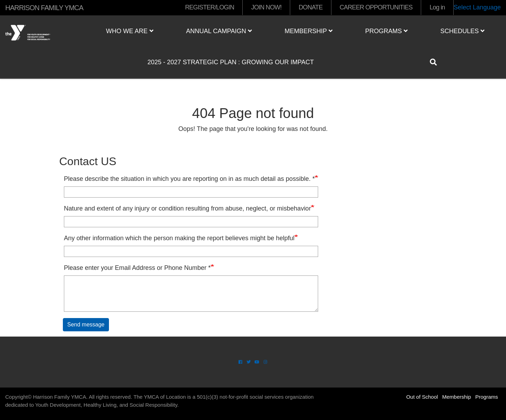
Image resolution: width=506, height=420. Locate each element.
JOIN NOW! (266, 7)
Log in (437, 7)
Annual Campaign (219, 31)
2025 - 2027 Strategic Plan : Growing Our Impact (230, 62)
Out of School (422, 397)
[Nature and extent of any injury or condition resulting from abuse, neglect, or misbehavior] (191, 222)
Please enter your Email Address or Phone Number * (137, 268)
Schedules (462, 31)
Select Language (477, 7)
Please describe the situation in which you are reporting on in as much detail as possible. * (189, 179)
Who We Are (130, 31)
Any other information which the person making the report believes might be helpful (179, 238)
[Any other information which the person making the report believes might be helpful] (191, 251)
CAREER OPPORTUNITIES (376, 7)
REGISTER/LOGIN (210, 7)
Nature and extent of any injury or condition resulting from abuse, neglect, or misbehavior (187, 208)
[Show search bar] (436, 62)
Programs (386, 31)
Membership (309, 31)
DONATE (310, 7)
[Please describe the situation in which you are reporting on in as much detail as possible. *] (191, 192)
